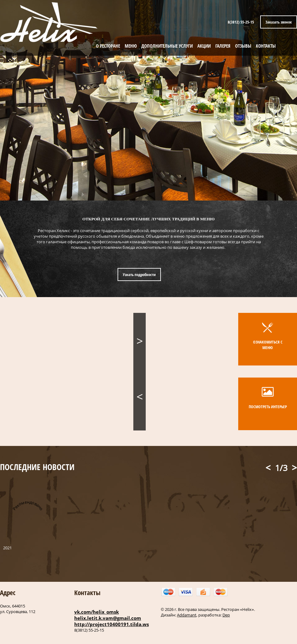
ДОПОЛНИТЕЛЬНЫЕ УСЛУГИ (167, 46)
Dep (226, 615)
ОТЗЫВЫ (243, 46)
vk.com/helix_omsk (97, 612)
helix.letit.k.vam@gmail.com (108, 618)
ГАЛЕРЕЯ (223, 46)
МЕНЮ (131, 46)
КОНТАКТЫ (266, 46)
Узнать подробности (139, 274)
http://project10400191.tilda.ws (112, 624)
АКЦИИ (204, 46)
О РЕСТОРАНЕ (108, 46)
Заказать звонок (279, 22)
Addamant (187, 615)
